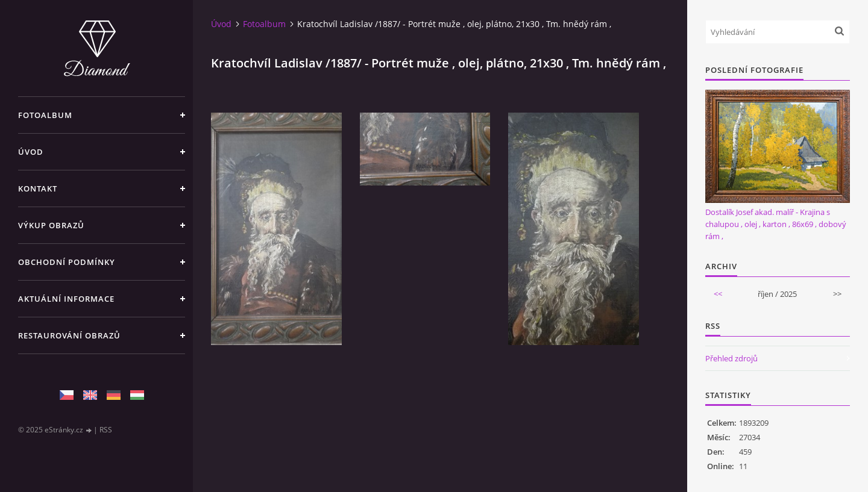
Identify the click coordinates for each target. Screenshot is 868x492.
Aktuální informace (66, 299)
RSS (106, 430)
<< (718, 294)
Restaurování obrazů (69, 335)
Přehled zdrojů (731, 358)
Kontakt (38, 188)
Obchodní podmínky (67, 262)
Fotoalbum (45, 115)
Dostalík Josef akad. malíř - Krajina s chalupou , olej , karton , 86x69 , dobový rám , (776, 224)
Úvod (31, 152)
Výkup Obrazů (51, 225)
